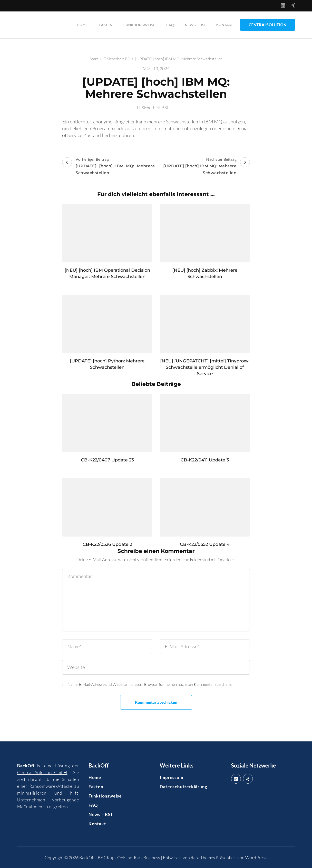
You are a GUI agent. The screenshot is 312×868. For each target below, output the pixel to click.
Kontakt (224, 25)
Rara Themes (203, 857)
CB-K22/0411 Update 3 (205, 460)
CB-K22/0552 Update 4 (205, 544)
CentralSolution (268, 25)
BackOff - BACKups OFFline (106, 857)
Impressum (171, 777)
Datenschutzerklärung (183, 786)
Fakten (106, 25)
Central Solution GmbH (42, 772)
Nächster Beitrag (204, 166)
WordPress (256, 857)
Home (82, 25)
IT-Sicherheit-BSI (152, 107)
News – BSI (195, 25)
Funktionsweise (139, 25)
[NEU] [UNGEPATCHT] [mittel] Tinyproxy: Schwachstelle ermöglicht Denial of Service (205, 367)
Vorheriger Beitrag (108, 166)
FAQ (170, 25)
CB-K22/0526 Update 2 (107, 544)
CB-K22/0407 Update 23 (107, 460)
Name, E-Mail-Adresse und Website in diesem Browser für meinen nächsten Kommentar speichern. (150, 684)
